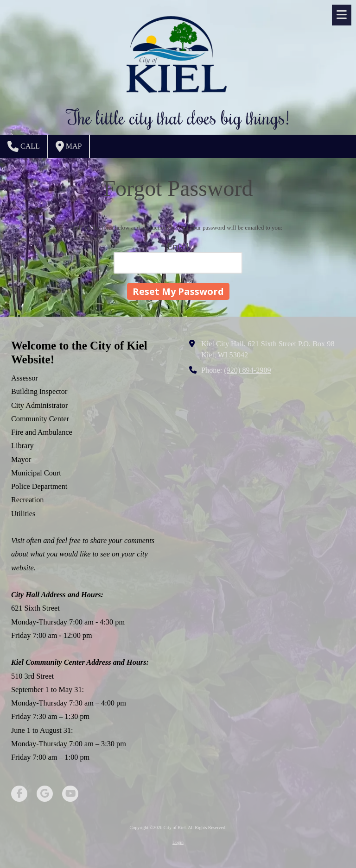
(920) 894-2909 (248, 370)
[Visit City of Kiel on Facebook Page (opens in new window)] (19, 794)
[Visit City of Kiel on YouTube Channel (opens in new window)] (70, 794)
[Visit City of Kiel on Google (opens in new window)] (45, 794)
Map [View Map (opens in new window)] (69, 146)
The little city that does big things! (178, 117)
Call (24, 146)
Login (178, 842)
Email (178, 246)
